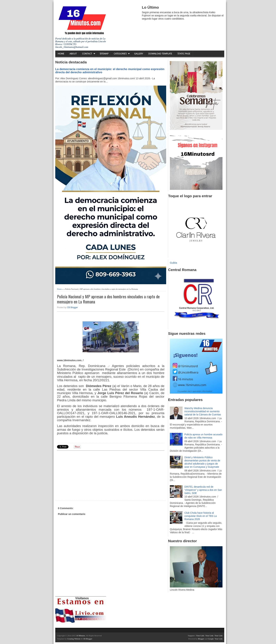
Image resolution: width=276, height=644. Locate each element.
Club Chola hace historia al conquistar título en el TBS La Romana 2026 (201, 516)
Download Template (160, 54)
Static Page (184, 54)
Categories (120, 54)
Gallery (139, 54)
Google (211, 639)
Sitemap (104, 54)
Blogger (201, 639)
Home (61, 54)
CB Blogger (72, 307)
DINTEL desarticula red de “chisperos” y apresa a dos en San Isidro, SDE (203, 490)
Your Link (200, 636)
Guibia (173, 263)
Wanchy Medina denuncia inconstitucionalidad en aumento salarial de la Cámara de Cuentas (203, 411)
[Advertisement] (84, 475)
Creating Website (74, 639)
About (73, 54)
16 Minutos (81, 636)
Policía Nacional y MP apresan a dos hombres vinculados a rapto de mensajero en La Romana (108, 299)
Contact (87, 54)
